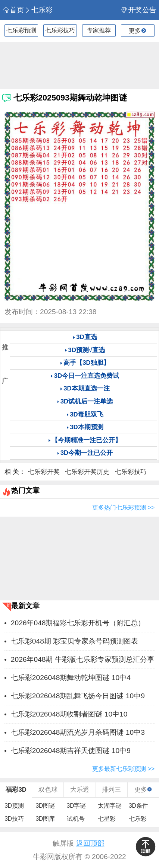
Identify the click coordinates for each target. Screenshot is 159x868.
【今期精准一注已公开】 (86, 440)
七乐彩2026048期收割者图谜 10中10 (69, 714)
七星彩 (107, 819)
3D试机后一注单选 (87, 401)
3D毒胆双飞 (86, 414)
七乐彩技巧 (60, 30)
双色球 (48, 790)
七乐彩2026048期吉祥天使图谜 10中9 (71, 751)
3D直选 (86, 337)
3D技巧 (14, 819)
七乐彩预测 (21, 30)
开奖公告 (138, 10)
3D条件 (138, 806)
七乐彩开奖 (44, 472)
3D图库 (45, 819)
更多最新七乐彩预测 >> (123, 769)
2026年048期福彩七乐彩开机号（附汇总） (78, 623)
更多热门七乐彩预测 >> (123, 508)
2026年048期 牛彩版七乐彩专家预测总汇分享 (82, 659)
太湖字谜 (110, 806)
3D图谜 (45, 806)
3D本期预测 (86, 427)
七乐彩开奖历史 (87, 472)
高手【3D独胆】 (86, 363)
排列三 (111, 790)
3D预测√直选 (87, 350)
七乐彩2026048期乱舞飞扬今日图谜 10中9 (78, 696)
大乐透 (80, 790)
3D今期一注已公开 (87, 453)
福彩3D (16, 790)
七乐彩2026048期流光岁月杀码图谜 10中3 (78, 732)
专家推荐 (99, 30)
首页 (13, 10)
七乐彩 (39, 10)
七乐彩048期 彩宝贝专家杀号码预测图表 (74, 641)
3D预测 (14, 806)
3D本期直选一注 (86, 388)
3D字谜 (77, 806)
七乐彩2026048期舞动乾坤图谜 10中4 (71, 678)
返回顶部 (90, 843)
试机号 (76, 819)
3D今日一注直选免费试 (87, 376)
